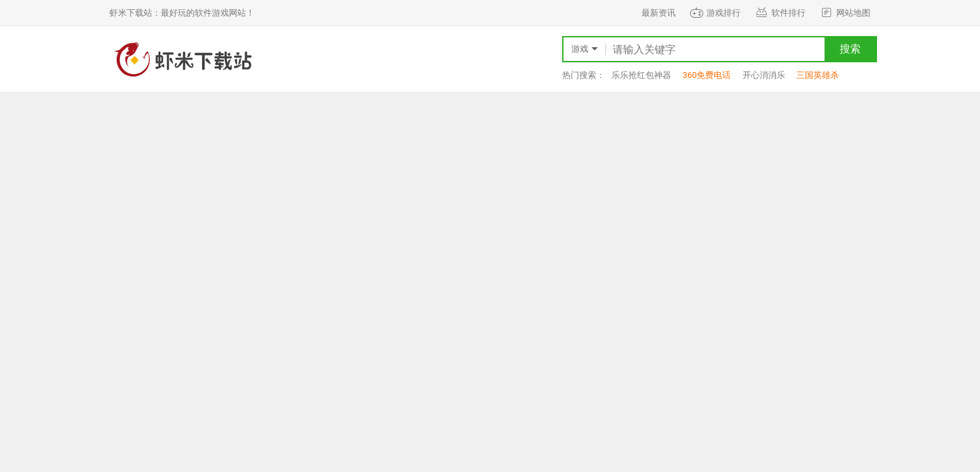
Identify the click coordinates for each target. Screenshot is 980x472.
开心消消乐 (764, 75)
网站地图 (845, 13)
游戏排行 (715, 13)
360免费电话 (706, 75)
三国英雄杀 (818, 75)
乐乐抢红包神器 (641, 75)
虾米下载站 (182, 59)
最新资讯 (659, 13)
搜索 (850, 49)
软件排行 (780, 13)
